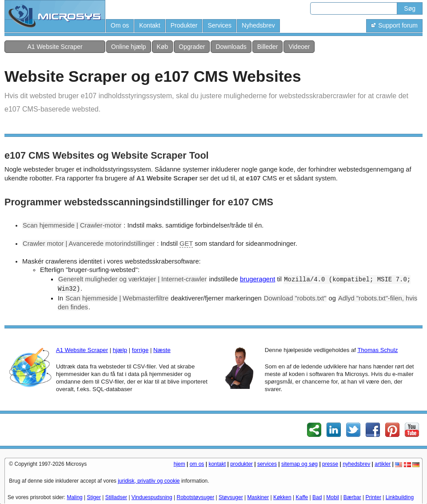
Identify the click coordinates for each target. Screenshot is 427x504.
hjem (180, 464)
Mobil (333, 497)
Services (219, 25)
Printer (373, 497)
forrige (140, 350)
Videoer (299, 47)
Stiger (94, 497)
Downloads (231, 47)
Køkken (282, 497)
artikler (383, 464)
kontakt (217, 464)
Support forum (394, 25)
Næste (162, 350)
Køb (163, 47)
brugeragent (257, 279)
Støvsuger (231, 497)
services (267, 464)
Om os (120, 25)
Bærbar (352, 497)
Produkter (184, 25)
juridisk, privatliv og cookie (149, 481)
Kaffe (302, 497)
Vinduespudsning (152, 497)
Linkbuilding (400, 497)
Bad (317, 497)
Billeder (268, 47)
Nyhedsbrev (258, 25)
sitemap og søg (299, 464)
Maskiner (258, 497)
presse (330, 464)
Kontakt (150, 25)
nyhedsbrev (356, 464)
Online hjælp (129, 47)
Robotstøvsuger (196, 497)
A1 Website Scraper (55, 47)
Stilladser (116, 497)
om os (197, 464)
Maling (74, 497)
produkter (241, 464)
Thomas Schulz (377, 350)
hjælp (120, 350)
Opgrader (192, 47)
